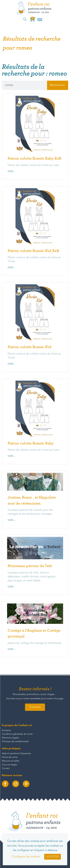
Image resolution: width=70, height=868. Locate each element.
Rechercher (57, 85)
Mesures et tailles (11, 761)
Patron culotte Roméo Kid (29, 347)
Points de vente (10, 757)
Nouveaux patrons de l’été (30, 566)
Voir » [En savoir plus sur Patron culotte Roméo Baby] (11, 456)
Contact (6, 769)
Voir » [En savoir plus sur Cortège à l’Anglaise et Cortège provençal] (11, 649)
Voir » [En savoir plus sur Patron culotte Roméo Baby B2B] (11, 172)
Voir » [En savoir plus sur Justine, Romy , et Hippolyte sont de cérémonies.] (11, 520)
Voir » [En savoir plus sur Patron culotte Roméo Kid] (11, 364)
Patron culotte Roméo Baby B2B (35, 158)
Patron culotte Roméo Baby (31, 443)
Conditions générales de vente (17, 734)
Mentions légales (10, 738)
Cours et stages (10, 765)
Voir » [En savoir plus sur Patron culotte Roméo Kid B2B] (11, 268)
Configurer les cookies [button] (26, 857)
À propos (6, 730)
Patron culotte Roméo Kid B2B (33, 251)
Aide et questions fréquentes (16, 754)
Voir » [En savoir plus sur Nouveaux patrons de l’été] (11, 587)
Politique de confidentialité (15, 742)
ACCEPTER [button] (53, 857)
